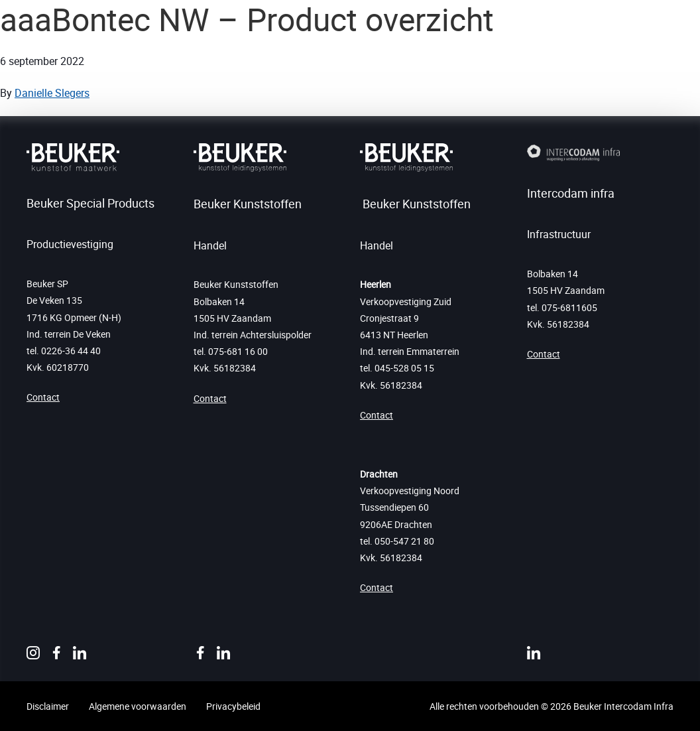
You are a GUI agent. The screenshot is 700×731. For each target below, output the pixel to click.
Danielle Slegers (52, 93)
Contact (43, 397)
